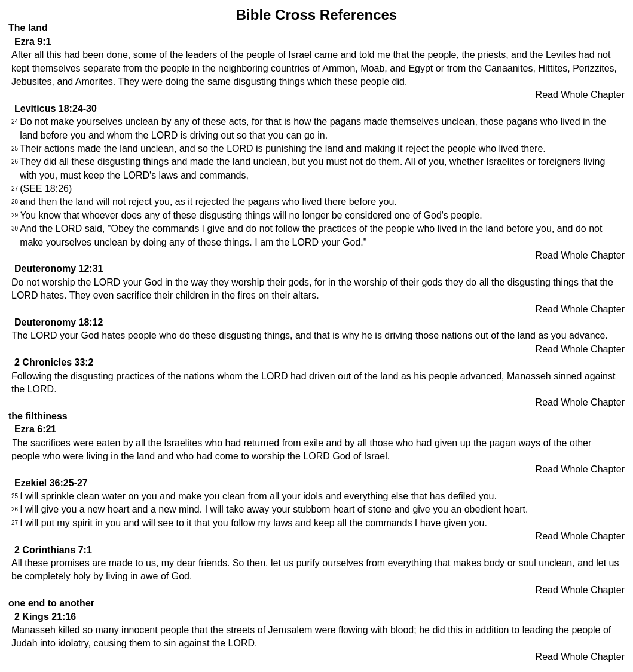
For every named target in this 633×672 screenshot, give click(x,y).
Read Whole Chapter (580, 95)
